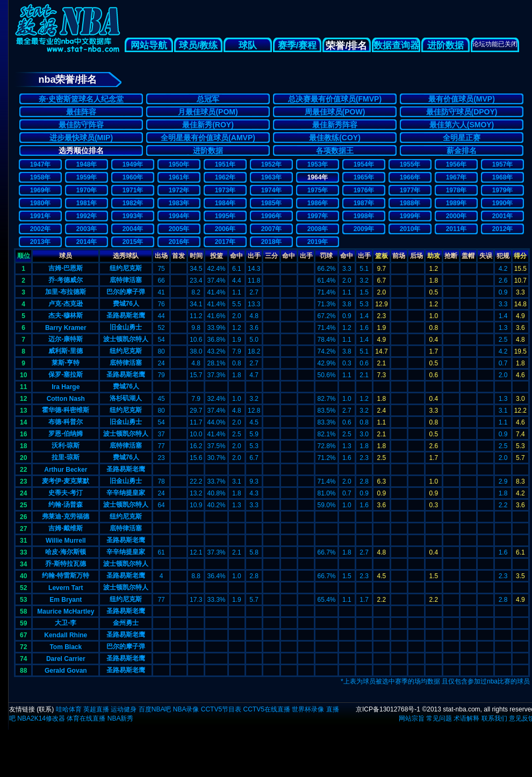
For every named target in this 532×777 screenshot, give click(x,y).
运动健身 (124, 709)
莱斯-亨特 (66, 363)
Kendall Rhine (66, 635)
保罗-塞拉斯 (66, 375)
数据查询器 (396, 45)
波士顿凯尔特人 (126, 339)
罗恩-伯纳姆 (66, 434)
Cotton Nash (66, 399)
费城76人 (126, 304)
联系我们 (494, 718)
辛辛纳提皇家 (126, 493)
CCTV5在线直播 (266, 709)
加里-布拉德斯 (66, 292)
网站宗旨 (412, 718)
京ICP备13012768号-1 (388, 709)
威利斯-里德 (66, 351)
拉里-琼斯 (66, 457)
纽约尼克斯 (126, 268)
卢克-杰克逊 (66, 304)
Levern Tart (66, 588)
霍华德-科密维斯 (66, 410)
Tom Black (66, 647)
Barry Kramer (66, 328)
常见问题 (439, 718)
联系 (45, 709)
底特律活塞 (126, 280)
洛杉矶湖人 (126, 398)
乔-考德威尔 (66, 280)
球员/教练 (199, 45)
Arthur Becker (66, 470)
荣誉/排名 (346, 46)
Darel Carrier (66, 659)
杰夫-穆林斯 (66, 315)
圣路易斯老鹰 (126, 315)
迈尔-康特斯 (66, 339)
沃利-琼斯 (66, 445)
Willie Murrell (66, 541)
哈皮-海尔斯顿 (66, 552)
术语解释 (466, 718)
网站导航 (149, 45)
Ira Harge (66, 387)
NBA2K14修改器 (41, 718)
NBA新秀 (121, 718)
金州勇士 (126, 623)
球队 (248, 45)
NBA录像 (186, 709)
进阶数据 (445, 45)
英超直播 (96, 709)
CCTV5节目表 (221, 709)
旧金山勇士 (126, 327)
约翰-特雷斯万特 (66, 575)
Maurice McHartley (66, 611)
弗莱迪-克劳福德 (66, 516)
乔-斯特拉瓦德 (66, 564)
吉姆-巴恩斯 (66, 268)
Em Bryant (66, 600)
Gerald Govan (66, 671)
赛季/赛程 (297, 45)
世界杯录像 (308, 709)
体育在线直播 (86, 718)
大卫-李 (66, 623)
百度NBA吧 (155, 709)
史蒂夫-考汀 (66, 493)
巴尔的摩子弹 (126, 292)
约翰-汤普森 (66, 505)
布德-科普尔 (66, 422)
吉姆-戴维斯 (66, 528)
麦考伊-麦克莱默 (66, 481)
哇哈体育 (69, 709)
